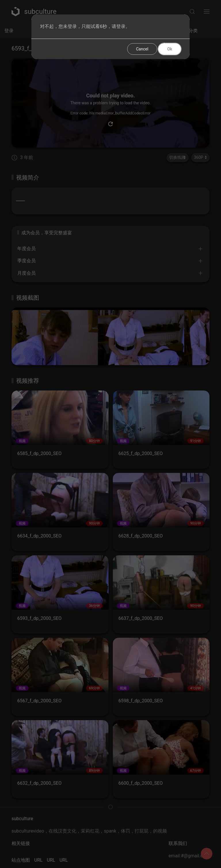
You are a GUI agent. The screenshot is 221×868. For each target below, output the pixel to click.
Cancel (142, 49)
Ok (170, 49)
